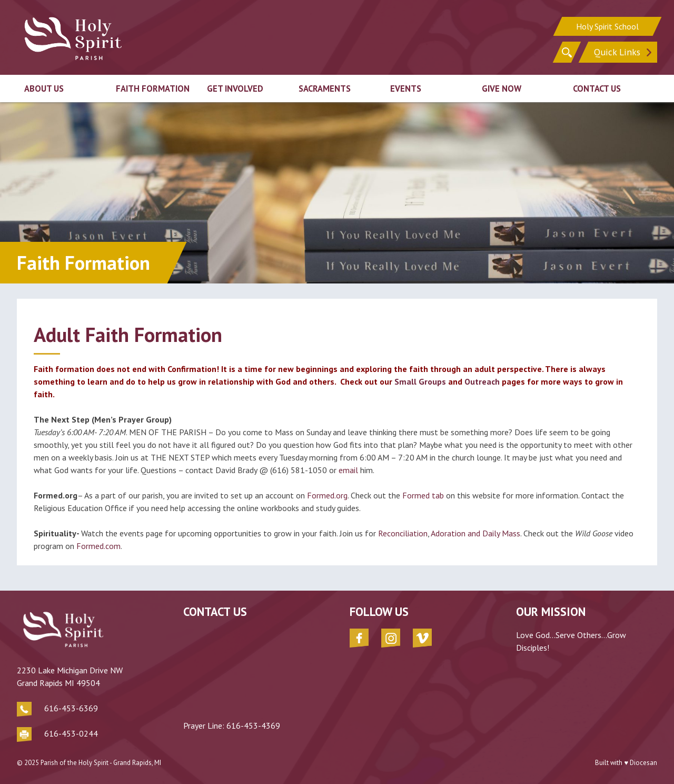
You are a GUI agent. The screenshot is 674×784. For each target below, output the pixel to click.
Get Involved (235, 89)
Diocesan (643, 763)
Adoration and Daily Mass (475, 533)
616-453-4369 (253, 726)
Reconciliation (403, 533)
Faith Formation (153, 89)
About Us (44, 89)
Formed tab (423, 495)
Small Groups (420, 381)
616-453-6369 (71, 708)
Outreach (482, 381)
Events (406, 89)
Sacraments (325, 89)
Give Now (502, 89)
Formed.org (327, 495)
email (348, 470)
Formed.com (98, 546)
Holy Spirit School (607, 26)
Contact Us (597, 89)
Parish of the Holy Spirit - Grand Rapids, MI (101, 763)
